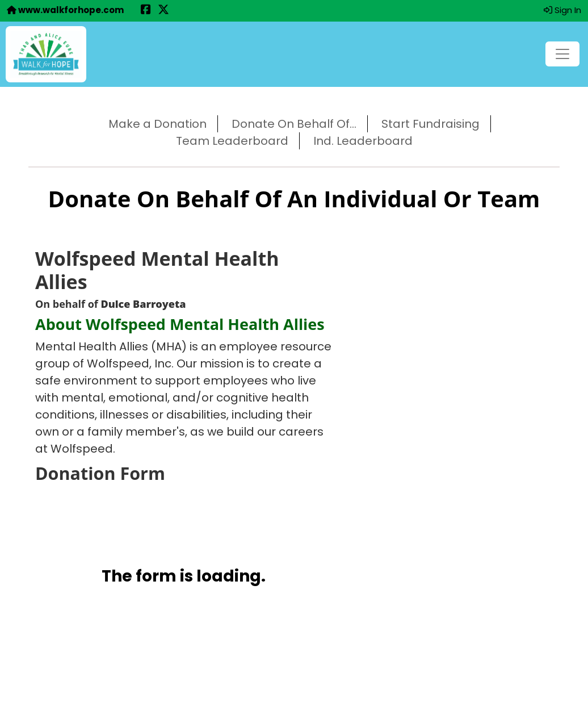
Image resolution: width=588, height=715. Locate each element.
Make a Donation (157, 124)
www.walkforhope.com (65, 10)
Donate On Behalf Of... (294, 124)
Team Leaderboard (232, 141)
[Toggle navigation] (562, 54)
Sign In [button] (562, 10)
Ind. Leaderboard (363, 141)
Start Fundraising (430, 124)
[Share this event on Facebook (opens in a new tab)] (146, 11)
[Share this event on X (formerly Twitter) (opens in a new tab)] (163, 11)
